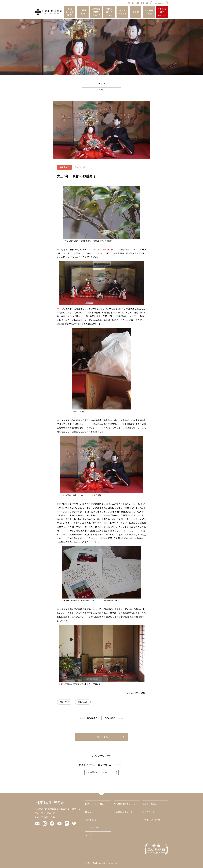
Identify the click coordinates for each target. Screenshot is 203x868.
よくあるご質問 (149, 12)
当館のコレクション (109, 12)
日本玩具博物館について (96, 12)
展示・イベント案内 (95, 804)
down (104, 792)
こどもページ (148, 812)
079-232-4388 (48, 813)
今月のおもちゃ (122, 12)
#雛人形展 (83, 702)
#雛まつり (65, 702)
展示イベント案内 (70, 12)
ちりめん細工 (162, 12)
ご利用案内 (83, 12)
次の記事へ (92, 718)
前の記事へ (110, 718)
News (88, 812)
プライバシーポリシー (153, 820)
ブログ (135, 12)
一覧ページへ (102, 737)
